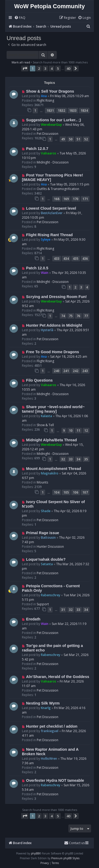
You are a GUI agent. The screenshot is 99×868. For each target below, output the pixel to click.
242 (76, 371)
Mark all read (21, 62)
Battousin (48, 537)
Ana (44, 96)
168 (57, 199)
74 (63, 316)
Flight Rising (45, 100)
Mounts (42, 482)
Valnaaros (49, 153)
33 (71, 459)
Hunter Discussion (50, 547)
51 (78, 139)
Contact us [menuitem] (74, 843)
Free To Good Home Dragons (53, 352)
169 (66, 199)
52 (86, 139)
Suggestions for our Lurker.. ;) (54, 120)
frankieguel (50, 731)
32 (63, 459)
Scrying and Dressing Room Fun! (56, 297)
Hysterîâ (47, 330)
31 (63, 610)
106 (76, 492)
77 (86, 316)
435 (76, 259)
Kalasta (46, 416)
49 (63, 139)
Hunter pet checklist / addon (52, 726)
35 (86, 459)
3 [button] (45, 68)
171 (85, 199)
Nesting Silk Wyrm (43, 703)
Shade (46, 511)
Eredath (33, 619)
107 (85, 492)
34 (78, 459)
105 (66, 492)
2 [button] (39, 68)
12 (86, 431)
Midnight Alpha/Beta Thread (51, 440)
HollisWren (49, 759)
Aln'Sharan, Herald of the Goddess (58, 677)
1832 (62, 111)
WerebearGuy (51, 125)
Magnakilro (50, 473)
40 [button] (68, 68)
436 (85, 259)
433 (57, 259)
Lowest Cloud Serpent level (51, 208)
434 (66, 259)
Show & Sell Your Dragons (50, 91)
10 (71, 431)
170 (76, 199)
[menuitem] (20, 18)
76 (78, 316)
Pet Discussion (48, 134)
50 (71, 139)
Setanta (47, 564)
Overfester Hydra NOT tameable (55, 780)
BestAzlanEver (52, 213)
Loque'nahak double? (46, 559)
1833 (73, 111)
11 (78, 431)
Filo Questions (39, 380)
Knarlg (46, 708)
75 (71, 316)
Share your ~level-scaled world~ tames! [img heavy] (53, 409)
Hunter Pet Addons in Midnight (54, 325)
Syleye (46, 239)
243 (85, 371)
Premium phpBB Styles (65, 858)
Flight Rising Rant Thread (49, 235)
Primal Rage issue (43, 533)
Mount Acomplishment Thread (54, 469)
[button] (25, 68)
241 (66, 371)
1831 (50, 111)
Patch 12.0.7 (37, 149)
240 (57, 371)
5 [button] (58, 68)
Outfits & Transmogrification (58, 189)
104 (57, 492)
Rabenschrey (51, 595)
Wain (45, 273)
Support (43, 604)
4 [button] (52, 68)
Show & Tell (45, 425)
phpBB (35, 853)
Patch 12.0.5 (37, 268)
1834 (84, 111)
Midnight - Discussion (53, 162)
